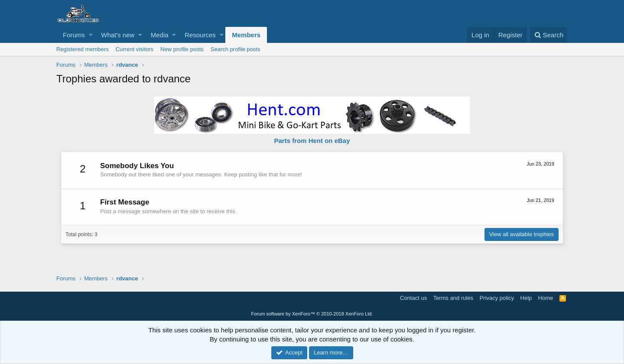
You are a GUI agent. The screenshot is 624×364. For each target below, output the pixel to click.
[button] (91, 35)
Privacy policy (497, 298)
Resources (200, 35)
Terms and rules (453, 298)
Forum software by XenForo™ (312, 314)
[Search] (549, 35)
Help (526, 298)
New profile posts (182, 49)
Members (246, 35)
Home (546, 298)
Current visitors (135, 49)
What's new (118, 35)
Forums (74, 35)
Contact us (413, 298)
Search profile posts (236, 49)
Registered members (83, 49)
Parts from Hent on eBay (312, 141)
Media (160, 35)
